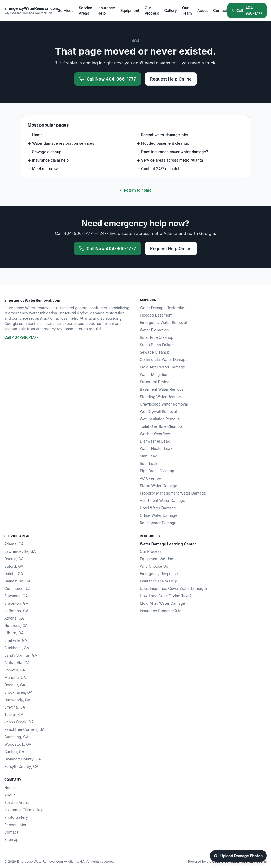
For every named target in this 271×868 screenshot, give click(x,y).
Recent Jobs (15, 825)
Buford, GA (14, 566)
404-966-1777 (247, 10)
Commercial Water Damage (164, 360)
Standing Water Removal (161, 397)
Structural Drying (155, 382)
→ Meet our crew (43, 169)
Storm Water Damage (158, 486)
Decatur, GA (15, 685)
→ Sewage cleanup (45, 152)
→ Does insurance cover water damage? (172, 152)
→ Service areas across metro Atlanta (170, 160)
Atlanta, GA (14, 544)
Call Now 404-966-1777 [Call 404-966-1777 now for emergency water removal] (108, 79)
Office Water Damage (159, 515)
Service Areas (86, 10)
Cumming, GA (16, 737)
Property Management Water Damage (173, 493)
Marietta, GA (15, 677)
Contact (220, 10)
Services (66, 10)
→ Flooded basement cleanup (163, 143)
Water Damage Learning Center (168, 544)
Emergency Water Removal (163, 322)
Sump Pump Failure (157, 345)
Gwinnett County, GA (23, 759)
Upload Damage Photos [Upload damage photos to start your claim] (238, 856)
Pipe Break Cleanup (157, 471)
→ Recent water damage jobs (162, 135)
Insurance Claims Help (24, 810)
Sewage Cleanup (155, 352)
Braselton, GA (16, 603)
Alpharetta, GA (17, 663)
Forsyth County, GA (21, 766)
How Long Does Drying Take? (166, 596)
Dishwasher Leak (155, 441)
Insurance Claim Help (158, 581)
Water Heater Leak (156, 449)
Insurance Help (106, 10)
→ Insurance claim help (48, 160)
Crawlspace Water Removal (164, 404)
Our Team (187, 10)
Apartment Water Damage (162, 500)
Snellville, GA (16, 640)
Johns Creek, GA (19, 722)
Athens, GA (14, 618)
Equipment (130, 10)
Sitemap (11, 840)
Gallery (170, 10)
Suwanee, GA (16, 596)
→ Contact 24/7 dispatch (159, 169)
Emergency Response (159, 574)
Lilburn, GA (14, 633)
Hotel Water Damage (158, 508)
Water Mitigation (154, 374)
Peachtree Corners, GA (24, 729)
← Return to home (135, 190)
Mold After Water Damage (162, 367)
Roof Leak (148, 463)
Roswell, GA (15, 670)
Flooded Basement (156, 315)
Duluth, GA (14, 574)
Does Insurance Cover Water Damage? (174, 588)
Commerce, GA (18, 588)
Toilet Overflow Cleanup (161, 426)
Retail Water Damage (158, 523)
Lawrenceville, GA (20, 551)
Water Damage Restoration (163, 308)
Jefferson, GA (16, 611)
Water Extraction (154, 330)
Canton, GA (14, 752)
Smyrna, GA (15, 707)
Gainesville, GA (17, 581)
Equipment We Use (156, 559)
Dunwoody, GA (17, 700)
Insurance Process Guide (162, 611)
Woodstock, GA (18, 744)
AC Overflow (151, 478)
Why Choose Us (154, 566)
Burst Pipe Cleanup (157, 337)
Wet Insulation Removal (160, 419)
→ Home (35, 135)
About (203, 10)
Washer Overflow (155, 434)
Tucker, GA (14, 715)
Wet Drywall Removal (158, 411)
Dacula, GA (14, 559)
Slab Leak (148, 456)
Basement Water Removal (162, 389)
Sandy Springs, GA (21, 655)
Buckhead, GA (17, 648)
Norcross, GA (16, 626)
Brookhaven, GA (18, 692)
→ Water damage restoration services (61, 143)
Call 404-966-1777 (21, 337)
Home (9, 788)
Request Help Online (171, 79)
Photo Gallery (16, 817)
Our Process (152, 10)
